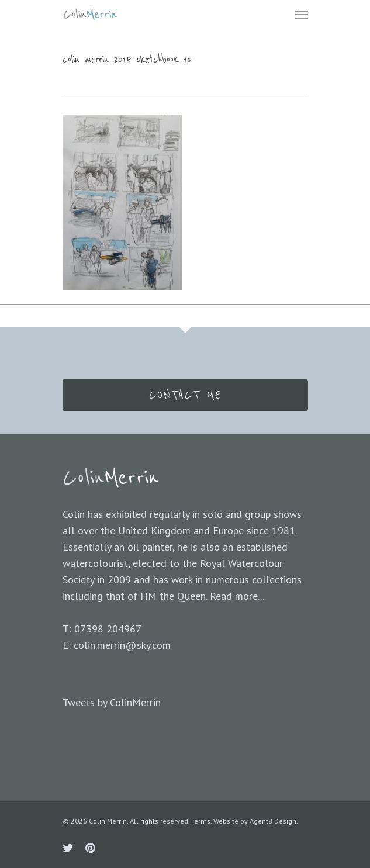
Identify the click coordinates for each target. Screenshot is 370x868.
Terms (201, 821)
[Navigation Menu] (302, 14)
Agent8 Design (273, 821)
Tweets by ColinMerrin (112, 702)
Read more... (237, 596)
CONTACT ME (185, 395)
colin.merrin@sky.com (122, 645)
